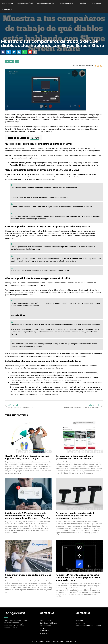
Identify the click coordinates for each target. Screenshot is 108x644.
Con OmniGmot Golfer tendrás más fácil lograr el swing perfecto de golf (27, 457)
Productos (8, 10)
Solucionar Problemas (48, 3)
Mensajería (10, 61)
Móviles (85, 3)
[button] (3, 52)
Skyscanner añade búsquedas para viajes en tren (28, 576)
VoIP (17, 61)
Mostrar (35, 138)
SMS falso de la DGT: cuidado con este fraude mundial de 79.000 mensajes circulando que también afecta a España (28, 516)
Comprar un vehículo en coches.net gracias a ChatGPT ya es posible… (75, 457)
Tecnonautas (7, 3)
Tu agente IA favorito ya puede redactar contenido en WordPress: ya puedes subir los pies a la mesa (78, 577)
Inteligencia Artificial (25, 3)
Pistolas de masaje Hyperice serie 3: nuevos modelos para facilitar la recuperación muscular (75, 516)
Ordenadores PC (69, 3)
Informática (99, 3)
